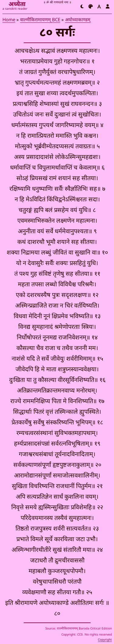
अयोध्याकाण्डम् (78, 20)
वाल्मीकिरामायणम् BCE (40, 20)
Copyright (105, 640)
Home (9, 20)
